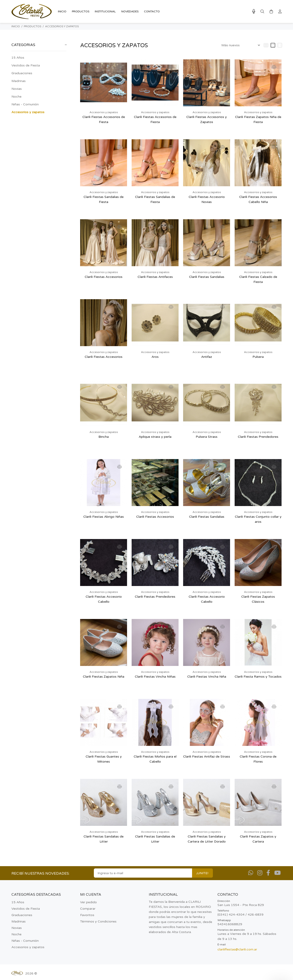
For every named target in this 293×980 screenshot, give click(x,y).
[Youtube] (277, 873)
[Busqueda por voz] (254, 12)
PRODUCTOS (33, 26)
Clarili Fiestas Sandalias (207, 277)
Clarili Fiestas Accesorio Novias (207, 199)
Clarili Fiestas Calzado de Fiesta (258, 279)
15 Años (18, 58)
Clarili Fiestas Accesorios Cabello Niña (258, 199)
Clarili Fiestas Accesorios (104, 277)
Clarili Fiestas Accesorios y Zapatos (207, 119)
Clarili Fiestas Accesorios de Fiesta (104, 119)
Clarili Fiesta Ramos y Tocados (258, 677)
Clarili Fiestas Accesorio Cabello (104, 599)
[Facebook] (268, 873)
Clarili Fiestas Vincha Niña (207, 677)
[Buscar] (262, 12)
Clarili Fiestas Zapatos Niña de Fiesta (258, 119)
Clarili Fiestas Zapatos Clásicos (258, 599)
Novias (17, 89)
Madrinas (19, 81)
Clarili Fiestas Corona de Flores (258, 759)
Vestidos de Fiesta (26, 65)
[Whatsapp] (251, 873)
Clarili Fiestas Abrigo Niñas (104, 517)
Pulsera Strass (207, 437)
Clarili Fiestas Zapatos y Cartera (258, 839)
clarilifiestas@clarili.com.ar (237, 949)
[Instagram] (260, 873)
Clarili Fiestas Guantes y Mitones (104, 759)
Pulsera (258, 357)
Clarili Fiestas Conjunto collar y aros (258, 519)
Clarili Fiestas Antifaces (155, 277)
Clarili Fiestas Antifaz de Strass (207, 757)
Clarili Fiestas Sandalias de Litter (104, 839)
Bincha (104, 437)
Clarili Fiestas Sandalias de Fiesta (104, 199)
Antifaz (207, 357)
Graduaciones (22, 73)
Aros (155, 357)
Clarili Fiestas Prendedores (258, 437)
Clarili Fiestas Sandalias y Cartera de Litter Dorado (207, 839)
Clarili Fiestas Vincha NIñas (155, 677)
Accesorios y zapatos (62, 26)
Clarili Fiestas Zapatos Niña (104, 677)
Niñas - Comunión (25, 104)
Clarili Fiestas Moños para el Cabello (155, 759)
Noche (16, 97)
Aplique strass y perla (155, 437)
